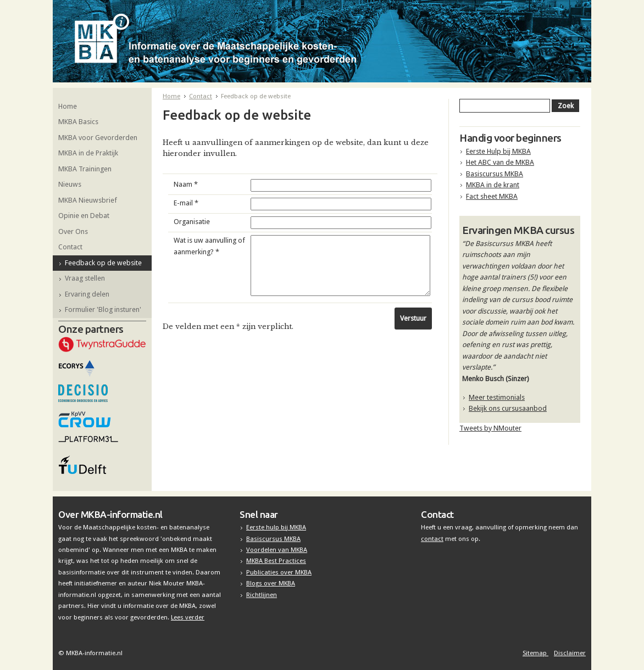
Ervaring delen (87, 294)
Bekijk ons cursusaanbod (508, 408)
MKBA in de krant (493, 185)
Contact (70, 247)
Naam (186, 184)
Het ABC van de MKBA (500, 162)
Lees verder (188, 617)
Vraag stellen (85, 278)
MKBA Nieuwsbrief (88, 200)
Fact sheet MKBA (492, 196)
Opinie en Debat (84, 216)
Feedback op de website (103, 263)
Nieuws (70, 184)
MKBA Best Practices (276, 561)
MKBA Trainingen (85, 169)
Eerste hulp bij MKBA (276, 527)
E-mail (186, 203)
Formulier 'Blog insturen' (103, 309)
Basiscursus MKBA (495, 174)
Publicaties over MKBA (279, 572)
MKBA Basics (78, 122)
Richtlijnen (262, 595)
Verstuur (413, 318)
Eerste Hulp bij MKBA (498, 151)
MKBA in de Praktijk (88, 153)
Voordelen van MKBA (277, 550)
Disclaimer (570, 653)
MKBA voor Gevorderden (98, 138)
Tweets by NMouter (490, 428)
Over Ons (73, 231)
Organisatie (192, 222)
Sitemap (535, 653)
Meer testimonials (497, 397)
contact (432, 539)
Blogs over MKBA (271, 583)
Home (68, 106)
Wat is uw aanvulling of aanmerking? (209, 246)
